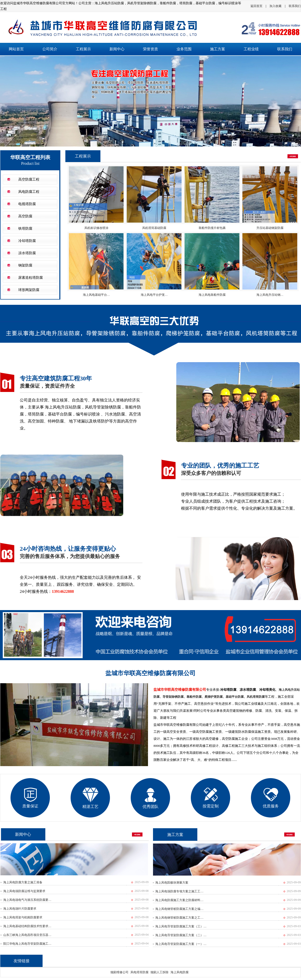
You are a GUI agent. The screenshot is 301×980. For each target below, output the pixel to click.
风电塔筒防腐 (139, 972)
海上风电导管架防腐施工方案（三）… (181, 926)
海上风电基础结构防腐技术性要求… (27, 926)
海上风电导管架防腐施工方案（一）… (181, 944)
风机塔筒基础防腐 (154, 228)
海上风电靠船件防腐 (212, 295)
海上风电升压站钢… (270, 295)
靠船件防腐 (194, 697)
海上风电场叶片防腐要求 (20, 909)
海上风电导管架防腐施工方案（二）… (181, 935)
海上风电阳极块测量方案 (172, 883)
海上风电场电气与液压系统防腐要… (27, 900)
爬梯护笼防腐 (214, 697)
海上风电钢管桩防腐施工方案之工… (179, 918)
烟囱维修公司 (119, 972)
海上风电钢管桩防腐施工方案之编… (179, 909)
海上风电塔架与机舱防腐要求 (23, 917)
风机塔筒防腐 (256, 697)
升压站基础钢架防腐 (270, 228)
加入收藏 (275, 6)
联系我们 (295, 6)
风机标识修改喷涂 (96, 228)
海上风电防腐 (180, 972)
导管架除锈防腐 (173, 697)
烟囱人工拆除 (160, 972)
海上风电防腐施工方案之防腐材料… (179, 900)
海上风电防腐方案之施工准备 (23, 882)
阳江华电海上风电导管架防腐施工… (27, 944)
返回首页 (256, 6)
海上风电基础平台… (96, 295)
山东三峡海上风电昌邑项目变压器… (27, 935)
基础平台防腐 (235, 697)
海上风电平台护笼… (154, 295)
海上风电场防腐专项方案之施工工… (179, 891)
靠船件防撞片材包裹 (212, 228)
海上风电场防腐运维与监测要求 (24, 891)
